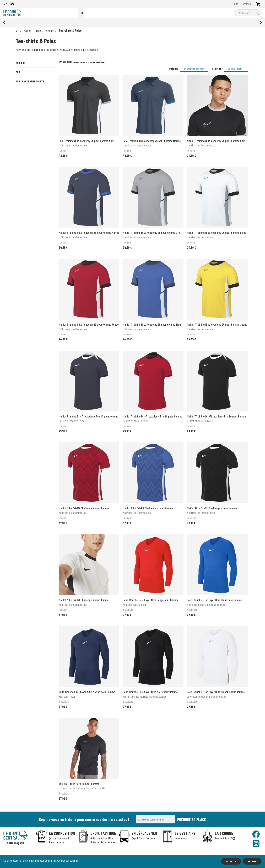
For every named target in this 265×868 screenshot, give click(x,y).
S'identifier (247, 4)
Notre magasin (16, 843)
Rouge (22, 99)
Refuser (252, 861)
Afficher (174, 69)
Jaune (22, 87)
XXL (36, 152)
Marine (36, 87)
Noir (50, 87)
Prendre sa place (192, 819)
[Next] (260, 23)
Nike (107, 13)
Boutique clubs (168, 13)
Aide (236, 4)
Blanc (22, 76)
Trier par (217, 69)
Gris (50, 76)
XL (51, 145)
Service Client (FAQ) (225, 838)
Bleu (36, 76)
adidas (119, 13)
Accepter (231, 861)
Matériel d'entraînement (141, 13)
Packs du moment (90, 13)
